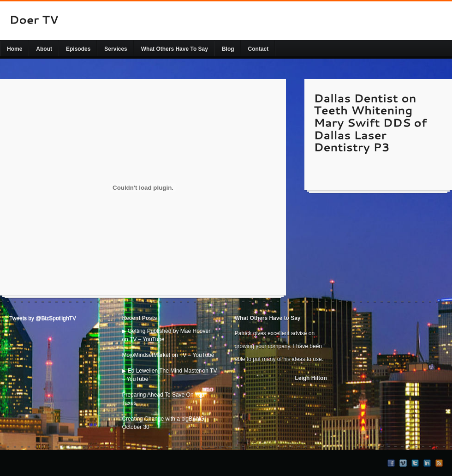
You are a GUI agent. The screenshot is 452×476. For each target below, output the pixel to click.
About (44, 49)
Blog (228, 49)
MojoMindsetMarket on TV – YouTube (168, 355)
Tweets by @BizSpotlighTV (43, 318)
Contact (259, 49)
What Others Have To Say (175, 49)
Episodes (78, 49)
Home (15, 49)
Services (116, 49)
